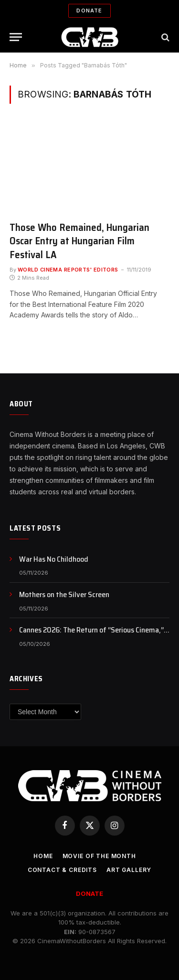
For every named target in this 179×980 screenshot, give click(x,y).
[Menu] (16, 37)
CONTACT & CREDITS (62, 870)
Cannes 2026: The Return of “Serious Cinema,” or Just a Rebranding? (91, 635)
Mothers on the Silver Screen (64, 594)
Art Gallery (129, 870)
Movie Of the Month (99, 856)
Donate (89, 11)
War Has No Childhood (54, 559)
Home (43, 856)
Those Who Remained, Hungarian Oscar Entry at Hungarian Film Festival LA (79, 241)
